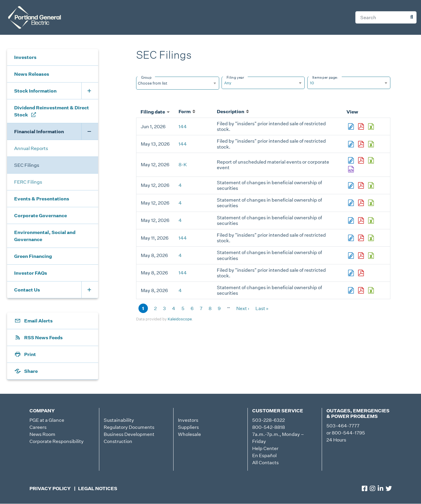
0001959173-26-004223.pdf (361, 126)
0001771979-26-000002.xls (372, 220)
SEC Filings (27, 165)
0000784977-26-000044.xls (372, 185)
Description (233, 111)
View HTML (351, 126)
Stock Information (35, 91)
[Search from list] (156, 83)
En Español (264, 455)
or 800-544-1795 (346, 433)
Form (187, 111)
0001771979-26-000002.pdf (361, 220)
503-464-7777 (343, 426)
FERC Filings (28, 182)
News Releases (32, 74)
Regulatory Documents (129, 427)
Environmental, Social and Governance (45, 236)
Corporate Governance (41, 215)
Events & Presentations (42, 199)
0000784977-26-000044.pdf (361, 185)
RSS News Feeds (43, 337)
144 (183, 126)
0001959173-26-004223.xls (372, 126)
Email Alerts (38, 321)
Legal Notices (98, 488)
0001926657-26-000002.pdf (361, 256)
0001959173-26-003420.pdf (361, 273)
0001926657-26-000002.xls (372, 256)
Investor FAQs (31, 273)
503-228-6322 (269, 420)
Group (146, 77)
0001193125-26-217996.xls (372, 160)
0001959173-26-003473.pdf (361, 238)
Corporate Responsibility (57, 441)
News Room (42, 434)
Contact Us (27, 290)
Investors (25, 57)
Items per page (325, 77)
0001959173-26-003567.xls (372, 144)
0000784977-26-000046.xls (372, 203)
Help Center (265, 448)
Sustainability (119, 420)
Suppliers (188, 427)
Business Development (129, 434)
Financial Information (39, 131)
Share (31, 371)
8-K (183, 164)
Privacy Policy (50, 488)
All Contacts (265, 462)
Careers (38, 427)
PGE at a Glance (47, 420)
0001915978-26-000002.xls (372, 290)
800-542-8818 (269, 427)
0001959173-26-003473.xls (372, 238)
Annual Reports (31, 148)
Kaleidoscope (180, 319)
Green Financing (33, 256)
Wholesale (189, 434)
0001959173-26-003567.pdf (361, 144)
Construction (118, 441)
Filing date (155, 112)
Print (30, 354)
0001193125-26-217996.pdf (361, 160)
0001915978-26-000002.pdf (361, 290)
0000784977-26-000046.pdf (361, 203)
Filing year (235, 77)
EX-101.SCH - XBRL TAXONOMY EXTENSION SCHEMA (351, 169)
